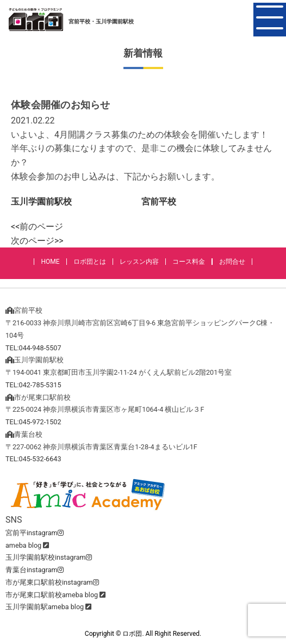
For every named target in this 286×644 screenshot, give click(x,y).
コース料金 (189, 262)
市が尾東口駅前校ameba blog (52, 595)
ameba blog (23, 545)
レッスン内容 (139, 262)
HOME (50, 262)
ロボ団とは (90, 262)
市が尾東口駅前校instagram (52, 582)
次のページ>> (37, 241)
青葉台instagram (35, 570)
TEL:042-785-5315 (33, 385)
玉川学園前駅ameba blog (45, 607)
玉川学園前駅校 (41, 202)
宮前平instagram (35, 533)
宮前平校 (159, 202)
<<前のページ (37, 227)
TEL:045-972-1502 (33, 422)
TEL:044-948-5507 (33, 348)
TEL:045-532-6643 (33, 459)
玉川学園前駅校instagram (49, 557)
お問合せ (232, 262)
